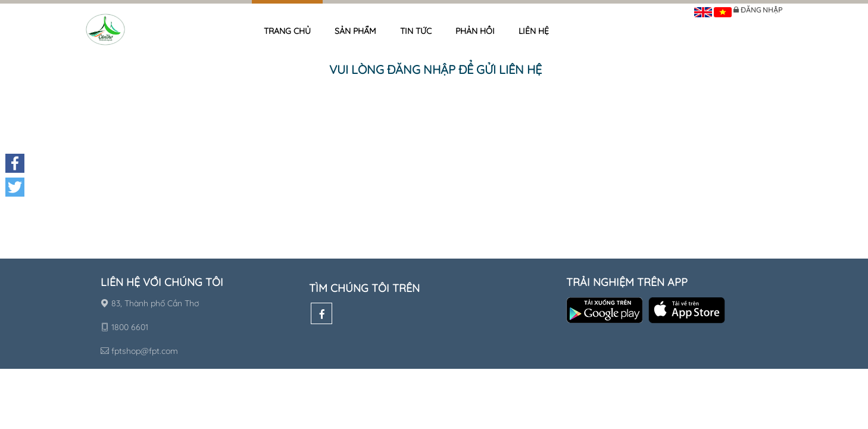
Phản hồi (475, 31)
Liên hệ (534, 31)
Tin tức (416, 31)
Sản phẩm (355, 31)
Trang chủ (287, 31)
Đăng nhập (761, 10)
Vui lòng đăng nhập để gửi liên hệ (435, 69)
